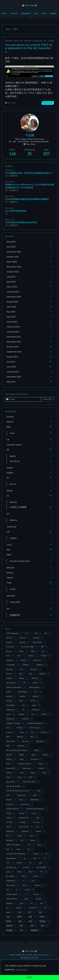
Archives (14, 13)
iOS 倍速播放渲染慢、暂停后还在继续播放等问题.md (29, 173)
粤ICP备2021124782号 (29, 958)
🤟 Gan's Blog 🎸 (29, 5)
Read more (48, 103)
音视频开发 (14, 176)
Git (45, 41)
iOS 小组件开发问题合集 (16, 211)
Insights (53, 13)
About (44, 13)
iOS (6, 176)
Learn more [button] (22, 970)
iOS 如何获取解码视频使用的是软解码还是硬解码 (27, 199)
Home (4, 13)
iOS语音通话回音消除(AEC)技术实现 (21, 223)
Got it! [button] (29, 977)
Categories (26, 13)
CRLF (14, 103)
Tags (36, 13)
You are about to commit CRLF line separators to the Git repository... (29, 48)
